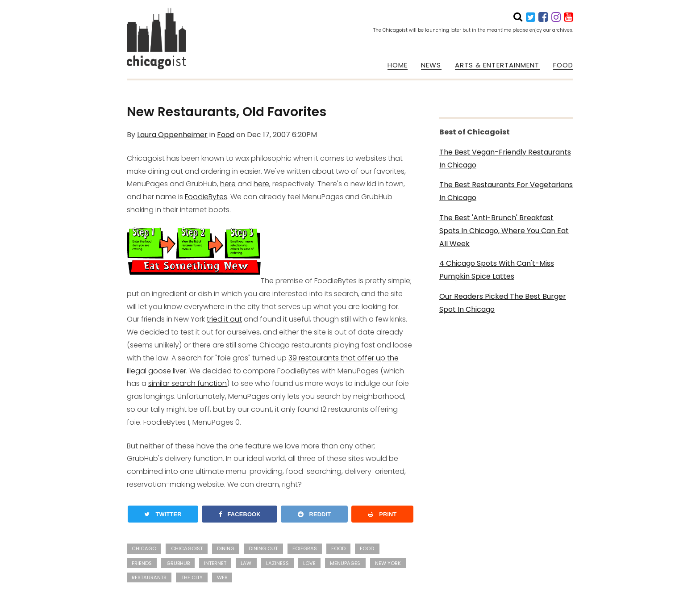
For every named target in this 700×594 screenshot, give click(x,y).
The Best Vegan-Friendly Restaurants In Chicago (505, 159)
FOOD (563, 65)
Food (226, 135)
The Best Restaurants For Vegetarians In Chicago (506, 191)
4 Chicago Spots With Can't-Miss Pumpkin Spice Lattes (497, 270)
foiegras (305, 548)
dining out (263, 548)
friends (142, 563)
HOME (398, 65)
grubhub (178, 563)
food (367, 548)
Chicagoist (187, 548)
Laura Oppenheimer (172, 135)
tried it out (224, 319)
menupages (345, 563)
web (222, 577)
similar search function (187, 383)
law (246, 563)
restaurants (149, 577)
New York (388, 563)
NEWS (431, 65)
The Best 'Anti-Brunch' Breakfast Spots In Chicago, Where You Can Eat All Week (504, 231)
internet (215, 563)
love (309, 563)
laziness (277, 563)
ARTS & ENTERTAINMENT (497, 65)
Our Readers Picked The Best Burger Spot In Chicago (503, 303)
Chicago (144, 548)
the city (192, 577)
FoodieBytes (206, 197)
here (228, 184)
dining (226, 548)
